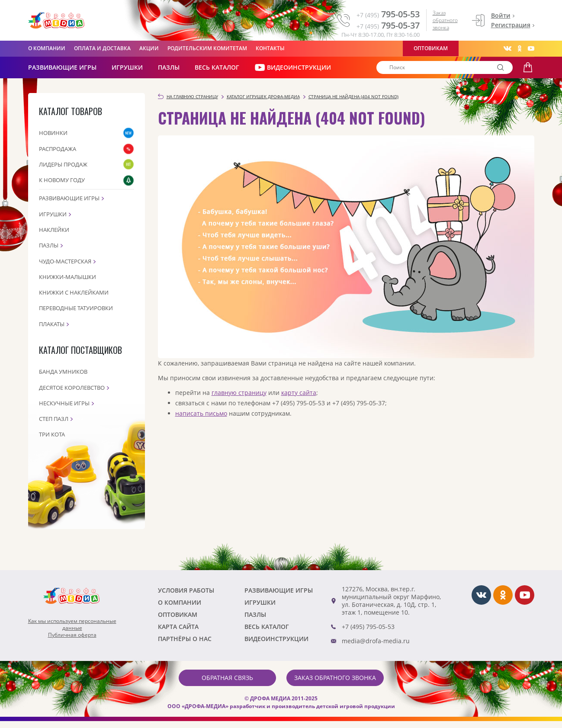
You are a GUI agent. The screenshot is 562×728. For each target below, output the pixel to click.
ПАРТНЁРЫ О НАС (185, 639)
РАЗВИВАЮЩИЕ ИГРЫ (62, 67)
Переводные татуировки (76, 308)
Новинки (53, 133)
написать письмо (201, 413)
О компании (47, 48)
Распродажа (58, 149)
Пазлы (169, 67)
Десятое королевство (72, 388)
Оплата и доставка (102, 48)
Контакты (270, 48)
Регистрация (511, 25)
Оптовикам (431, 48)
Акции (149, 48)
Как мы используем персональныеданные (72, 625)
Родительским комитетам (207, 48)
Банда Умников (63, 372)
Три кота (52, 434)
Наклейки (54, 230)
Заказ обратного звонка (445, 20)
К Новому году (62, 180)
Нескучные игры (64, 403)
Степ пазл (54, 419)
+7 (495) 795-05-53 (368, 627)
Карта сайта (178, 627)
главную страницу (239, 393)
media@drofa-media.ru (376, 641)
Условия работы (186, 590)
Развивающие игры (69, 198)
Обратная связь (227, 678)
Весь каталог (217, 67)
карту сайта (299, 393)
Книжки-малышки (67, 277)
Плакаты (52, 324)
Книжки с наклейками (74, 292)
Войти (501, 15)
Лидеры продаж (63, 164)
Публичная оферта (72, 635)
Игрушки (127, 67)
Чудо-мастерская (65, 261)
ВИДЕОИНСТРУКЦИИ (293, 67)
